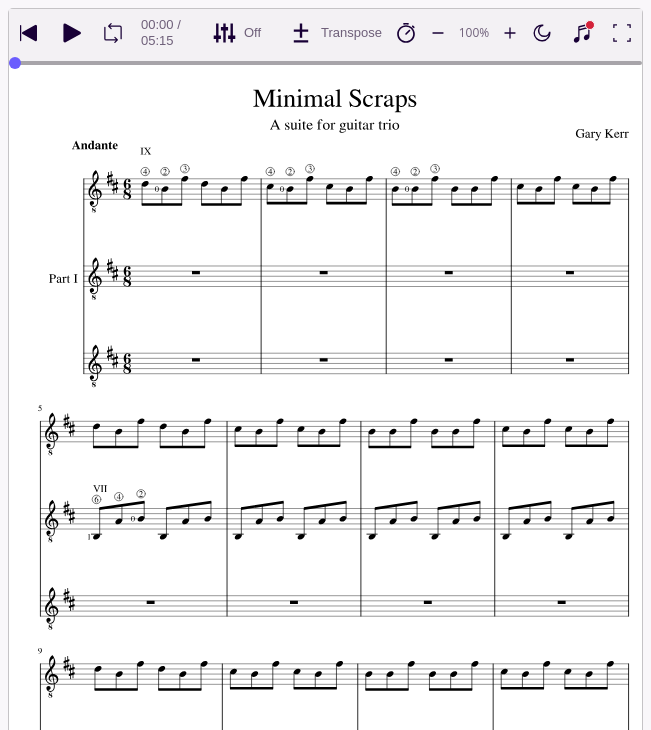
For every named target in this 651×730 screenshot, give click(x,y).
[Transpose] (335, 33)
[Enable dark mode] (542, 33)
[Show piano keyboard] (582, 33)
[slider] (15, 63)
